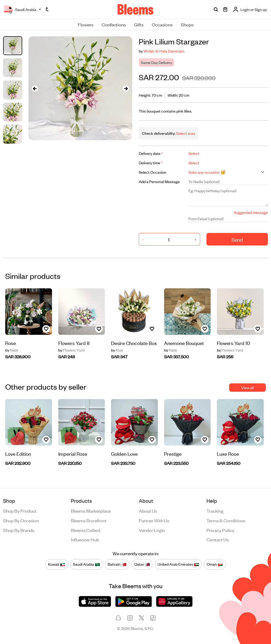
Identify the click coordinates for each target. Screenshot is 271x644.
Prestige (173, 453)
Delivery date (151, 153)
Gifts (139, 24)
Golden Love (124, 453)
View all (247, 387)
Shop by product (20, 511)
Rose (11, 343)
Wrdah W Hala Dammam (164, 51)
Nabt (12, 350)
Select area (185, 133)
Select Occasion (152, 172)
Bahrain (117, 564)
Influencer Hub (85, 539)
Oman (215, 564)
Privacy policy (220, 530)
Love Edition (18, 453)
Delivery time (151, 163)
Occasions (162, 24)
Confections (114, 24)
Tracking (215, 511)
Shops (187, 24)
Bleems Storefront (89, 520)
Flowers (86, 24)
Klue (117, 350)
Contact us (218, 539)
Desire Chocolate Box (134, 343)
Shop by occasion (21, 520)
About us (148, 511)
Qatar (142, 564)
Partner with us (154, 520)
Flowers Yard (71, 350)
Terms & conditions (226, 520)
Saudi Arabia (87, 564)
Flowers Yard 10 (233, 343)
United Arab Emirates (178, 564)
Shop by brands (19, 530)
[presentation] (35, 88)
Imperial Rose (73, 453)
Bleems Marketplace (91, 511)
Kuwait (57, 564)
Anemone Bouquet (184, 343)
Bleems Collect (86, 530)
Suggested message (251, 212)
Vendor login (152, 530)
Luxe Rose (228, 453)
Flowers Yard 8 (74, 343)
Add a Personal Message (159, 181)
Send (237, 239)
